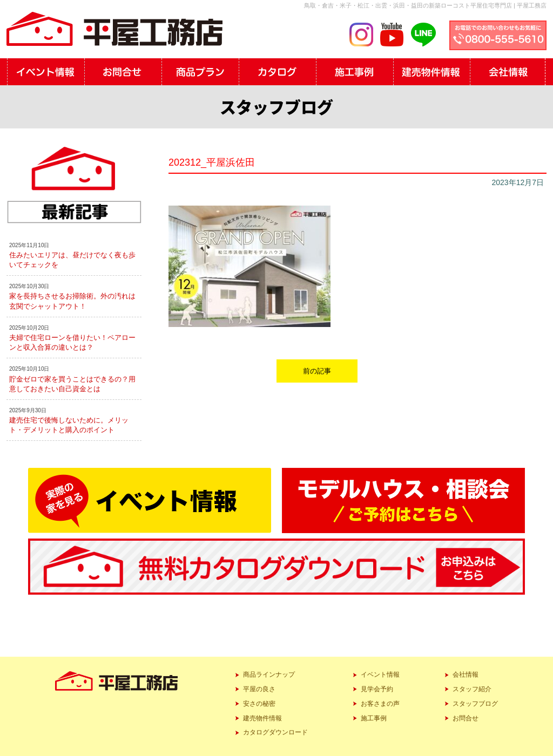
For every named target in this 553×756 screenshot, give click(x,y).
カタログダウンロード (275, 732)
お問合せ (466, 718)
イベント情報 (380, 675)
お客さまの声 (380, 704)
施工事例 (374, 718)
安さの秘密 (259, 704)
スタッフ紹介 (472, 689)
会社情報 (466, 675)
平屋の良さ (259, 689)
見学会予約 (377, 689)
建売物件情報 (262, 718)
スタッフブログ (475, 704)
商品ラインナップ (269, 675)
